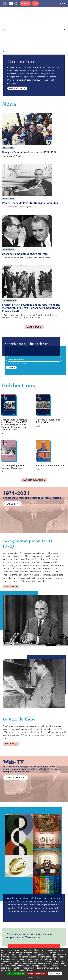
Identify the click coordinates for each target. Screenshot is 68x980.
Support (25, 4)
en (62, 3)
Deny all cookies (37, 973)
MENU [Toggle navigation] (11, 3)
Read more (9, 522)
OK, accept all (16, 973)
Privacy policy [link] (34, 977)
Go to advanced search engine (16, 299)
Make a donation (34, 892)
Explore (11, 439)
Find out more (16, 23)
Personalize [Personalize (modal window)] (55, 973)
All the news (33, 262)
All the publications (33, 415)
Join (35, 4)
